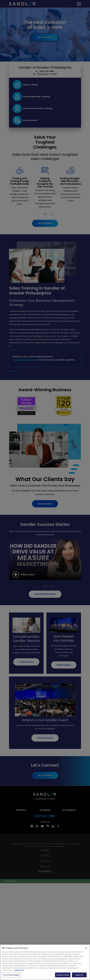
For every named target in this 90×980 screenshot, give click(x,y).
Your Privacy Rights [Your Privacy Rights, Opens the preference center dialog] (11, 975)
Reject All (79, 975)
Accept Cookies (63, 975)
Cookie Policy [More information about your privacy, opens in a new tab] (19, 970)
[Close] (86, 948)
